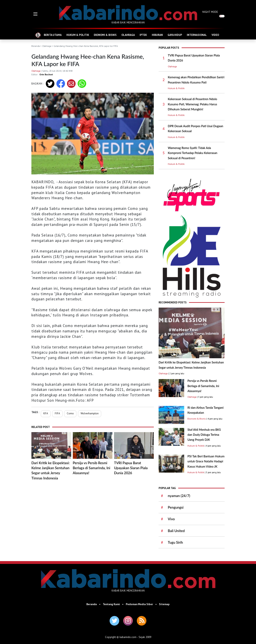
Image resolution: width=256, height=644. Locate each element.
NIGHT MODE (210, 12)
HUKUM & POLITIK (78, 35)
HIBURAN (157, 35)
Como (70, 413)
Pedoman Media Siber (139, 604)
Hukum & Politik (176, 88)
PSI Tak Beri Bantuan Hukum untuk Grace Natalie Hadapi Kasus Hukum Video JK (206, 461)
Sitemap (164, 604)
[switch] (222, 16)
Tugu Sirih (175, 542)
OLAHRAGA (128, 35)
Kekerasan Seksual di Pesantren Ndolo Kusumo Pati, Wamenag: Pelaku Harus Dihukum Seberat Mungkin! (192, 104)
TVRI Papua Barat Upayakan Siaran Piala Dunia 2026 (131, 468)
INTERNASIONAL (197, 35)
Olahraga (47, 46)
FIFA (57, 413)
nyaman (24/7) (179, 496)
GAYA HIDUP (175, 35)
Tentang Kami (111, 604)
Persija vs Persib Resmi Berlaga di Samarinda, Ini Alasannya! (91, 468)
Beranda (36, 46)
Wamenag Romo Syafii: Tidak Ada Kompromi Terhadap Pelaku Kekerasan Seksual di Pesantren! (193, 153)
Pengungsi (176, 507)
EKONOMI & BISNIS (105, 35)
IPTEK (143, 35)
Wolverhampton (90, 413)
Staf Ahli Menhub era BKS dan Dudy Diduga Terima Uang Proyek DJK (204, 435)
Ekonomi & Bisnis (197, 419)
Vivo (171, 519)
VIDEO (215, 35)
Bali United (176, 531)
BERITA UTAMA (53, 35)
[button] (35, 14)
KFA (46, 413)
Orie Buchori (46, 74)
